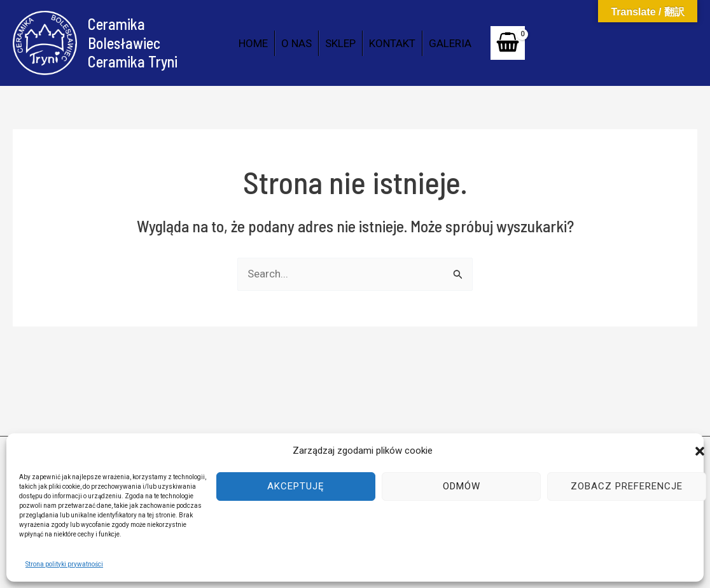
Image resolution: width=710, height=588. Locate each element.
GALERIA (450, 43)
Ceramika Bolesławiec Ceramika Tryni (133, 43)
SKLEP (340, 43)
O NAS (296, 43)
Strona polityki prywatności (64, 564)
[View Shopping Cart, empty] (508, 43)
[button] (700, 451)
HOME (253, 43)
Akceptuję (296, 486)
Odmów (462, 486)
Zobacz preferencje (627, 486)
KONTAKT (392, 43)
